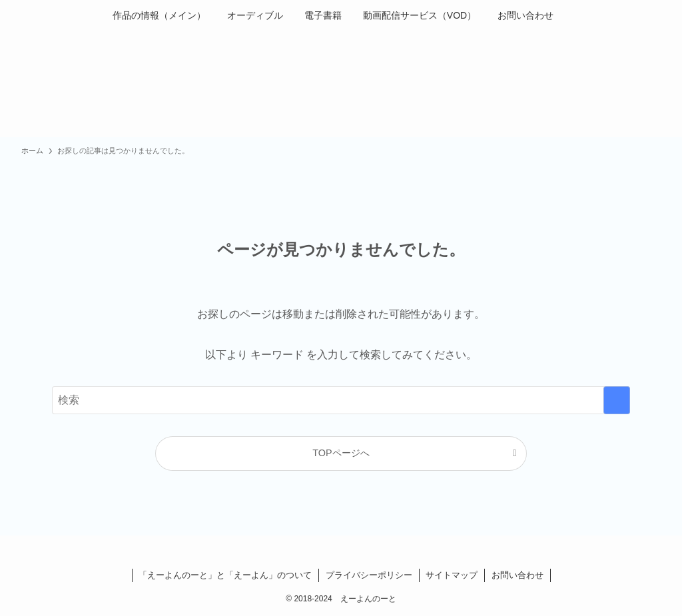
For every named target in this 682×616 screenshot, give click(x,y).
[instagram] (357, 552)
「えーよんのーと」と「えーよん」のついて (225, 575)
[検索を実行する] (617, 400)
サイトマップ (452, 575)
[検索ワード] (341, 400)
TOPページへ (341, 453)
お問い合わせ (517, 575)
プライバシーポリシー (369, 575)
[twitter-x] (341, 552)
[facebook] (325, 552)
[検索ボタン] (572, 15)
